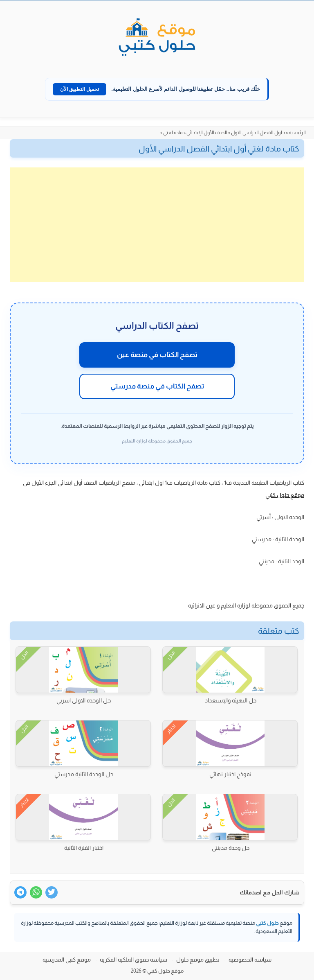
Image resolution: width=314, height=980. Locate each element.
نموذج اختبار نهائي (230, 774)
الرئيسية (297, 133)
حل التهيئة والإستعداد (231, 700)
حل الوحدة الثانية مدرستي (84, 774)
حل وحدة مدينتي (231, 848)
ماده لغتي (173, 133)
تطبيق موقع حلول (198, 960)
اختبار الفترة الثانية (84, 848)
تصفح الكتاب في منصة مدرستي (157, 386)
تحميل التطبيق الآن (80, 89)
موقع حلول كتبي (285, 495)
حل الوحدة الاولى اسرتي (84, 700)
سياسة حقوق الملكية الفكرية (133, 960)
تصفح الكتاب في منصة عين (157, 355)
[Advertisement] (157, 225)
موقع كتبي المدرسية (67, 960)
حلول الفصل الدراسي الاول (258, 133)
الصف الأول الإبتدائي (207, 133)
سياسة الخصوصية (250, 960)
